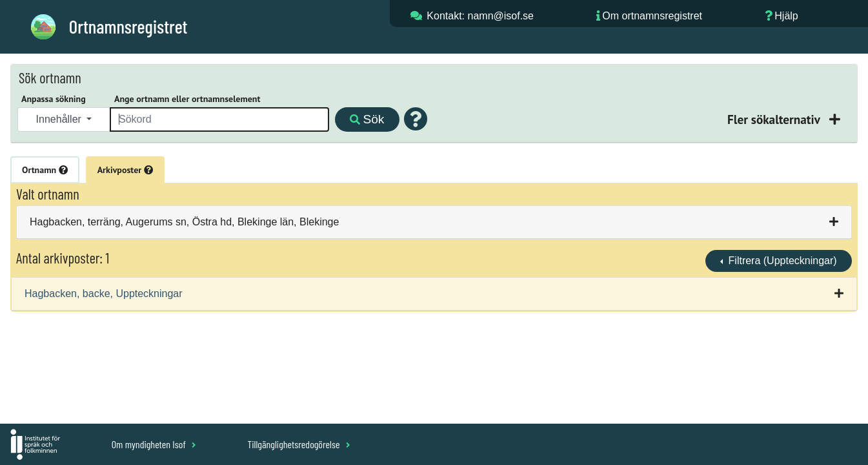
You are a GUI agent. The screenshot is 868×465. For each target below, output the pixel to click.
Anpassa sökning (54, 99)
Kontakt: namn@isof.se (480, 16)
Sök (367, 119)
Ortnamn (45, 170)
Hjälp (786, 16)
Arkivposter (125, 170)
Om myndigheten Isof (154, 444)
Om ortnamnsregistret (652, 16)
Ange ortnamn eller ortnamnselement (187, 99)
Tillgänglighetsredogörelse (298, 444)
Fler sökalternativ (775, 119)
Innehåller (60, 119)
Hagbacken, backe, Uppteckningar (104, 294)
